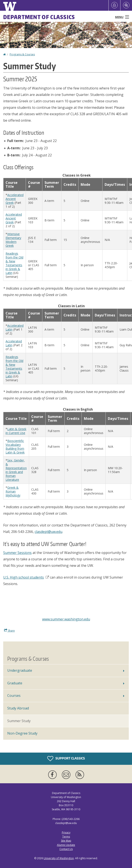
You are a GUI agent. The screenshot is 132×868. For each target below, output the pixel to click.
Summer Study (19, 721)
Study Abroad (18, 708)
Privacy (66, 832)
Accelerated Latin (15, 327)
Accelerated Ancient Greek (15, 199)
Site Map (66, 841)
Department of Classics (39, 17)
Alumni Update (66, 845)
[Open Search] (126, 5)
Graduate (15, 683)
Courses (14, 696)
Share (9, 631)
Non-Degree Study (22, 733)
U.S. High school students (26, 577)
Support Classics (66, 759)
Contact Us (66, 849)
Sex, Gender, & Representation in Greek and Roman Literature (16, 470)
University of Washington (59, 858)
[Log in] (114, 5)
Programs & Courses (22, 54)
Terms (66, 837)
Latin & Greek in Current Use (16, 431)
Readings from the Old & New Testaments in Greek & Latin (14, 263)
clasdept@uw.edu (48, 532)
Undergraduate (20, 670)
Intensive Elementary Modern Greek (13, 240)
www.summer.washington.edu (66, 619)
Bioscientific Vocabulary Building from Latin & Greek (15, 447)
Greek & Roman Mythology (13, 491)
